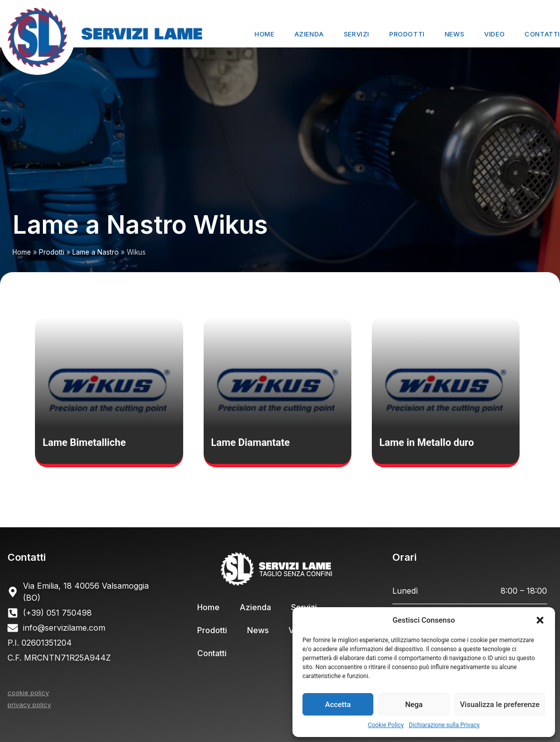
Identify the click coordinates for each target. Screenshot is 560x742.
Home (264, 34)
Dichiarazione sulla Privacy (444, 725)
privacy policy (29, 705)
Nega (414, 705)
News (454, 34)
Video (494, 34)
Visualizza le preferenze (500, 705)
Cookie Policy (386, 725)
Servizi (357, 34)
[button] (540, 620)
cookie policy (28, 693)
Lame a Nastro (96, 252)
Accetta (338, 705)
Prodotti (407, 34)
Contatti (542, 34)
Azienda (309, 34)
